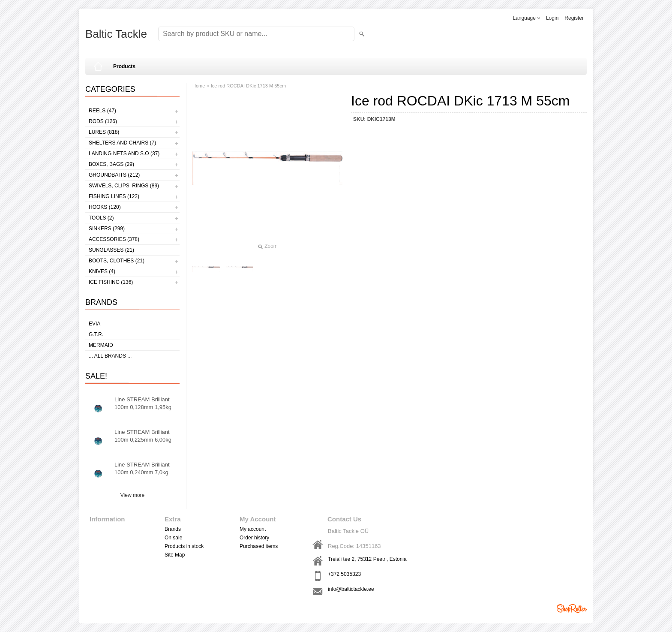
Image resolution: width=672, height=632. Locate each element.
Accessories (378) (114, 239)
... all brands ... (110, 356)
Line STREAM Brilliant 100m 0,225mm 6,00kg (143, 436)
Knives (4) (102, 271)
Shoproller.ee (572, 608)
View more (132, 495)
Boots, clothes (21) (117, 261)
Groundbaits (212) (114, 175)
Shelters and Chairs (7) (122, 143)
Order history (254, 538)
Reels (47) (102, 111)
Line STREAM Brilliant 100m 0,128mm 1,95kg (143, 403)
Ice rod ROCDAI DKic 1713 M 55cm (248, 86)
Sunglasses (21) (111, 250)
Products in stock (184, 546)
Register (574, 18)
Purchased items (259, 546)
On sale (173, 538)
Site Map (175, 555)
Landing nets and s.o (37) (124, 153)
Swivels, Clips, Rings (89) (124, 186)
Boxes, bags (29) (111, 164)
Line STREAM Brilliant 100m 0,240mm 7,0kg (142, 468)
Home (199, 86)
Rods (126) (103, 121)
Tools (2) (101, 218)
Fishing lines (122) (114, 196)
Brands (173, 529)
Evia (94, 324)
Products (124, 66)
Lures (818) (104, 132)
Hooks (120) (105, 207)
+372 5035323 (344, 574)
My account (253, 529)
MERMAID (101, 345)
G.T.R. (96, 334)
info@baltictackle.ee (351, 589)
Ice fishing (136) (111, 282)
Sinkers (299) (107, 229)
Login (552, 18)
